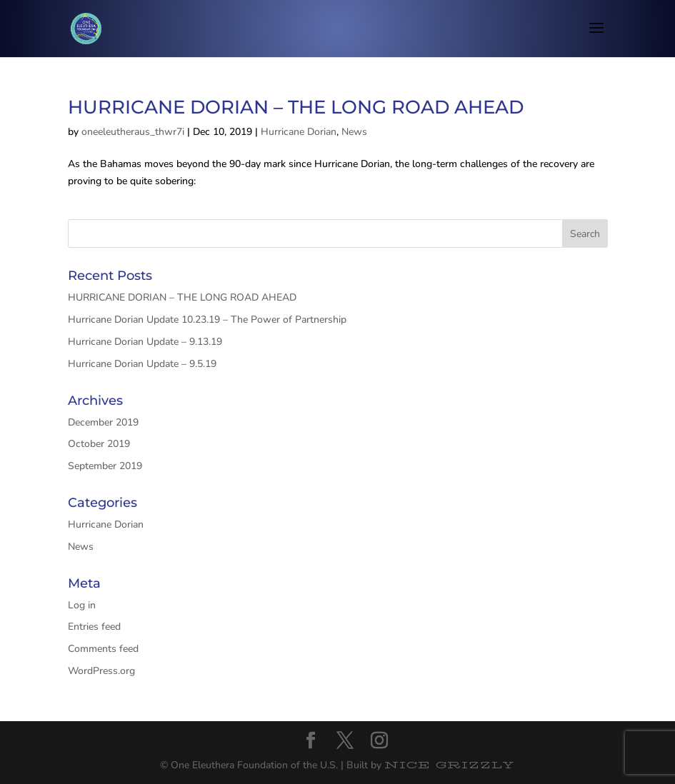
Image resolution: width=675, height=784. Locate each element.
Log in (82, 605)
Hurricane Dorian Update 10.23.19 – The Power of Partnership (207, 320)
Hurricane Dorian (299, 132)
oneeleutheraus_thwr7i (133, 132)
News (354, 132)
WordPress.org (101, 671)
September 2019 (105, 466)
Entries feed (94, 627)
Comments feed (103, 649)
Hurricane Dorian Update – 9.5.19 (142, 364)
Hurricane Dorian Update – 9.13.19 (145, 342)
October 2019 (99, 444)
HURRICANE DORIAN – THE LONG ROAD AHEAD (296, 107)
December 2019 (103, 422)
